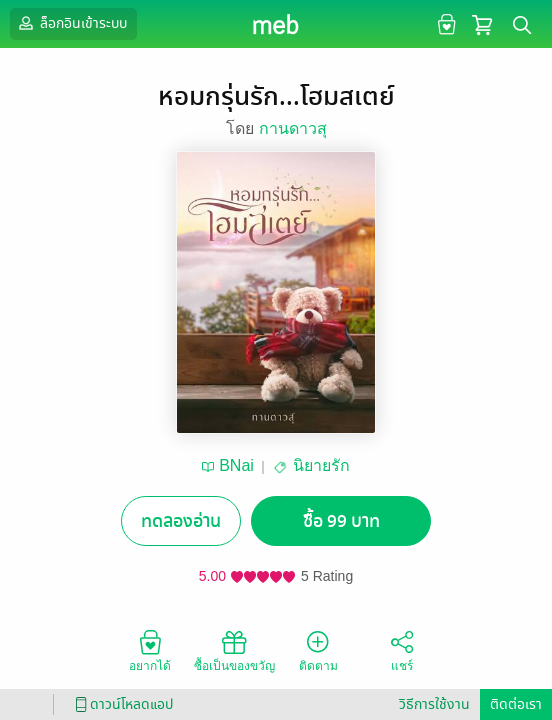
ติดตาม (318, 650)
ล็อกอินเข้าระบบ (71, 23)
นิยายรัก (321, 465)
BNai (236, 465)
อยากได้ (150, 650)
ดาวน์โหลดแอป (121, 704)
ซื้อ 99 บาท (341, 521)
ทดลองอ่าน (181, 521)
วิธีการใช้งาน (434, 704)
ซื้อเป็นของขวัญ (234, 650)
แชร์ (402, 650)
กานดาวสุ (293, 128)
